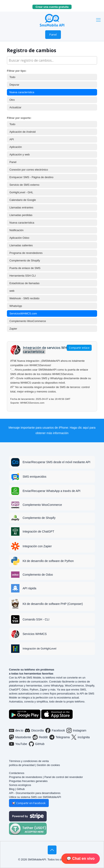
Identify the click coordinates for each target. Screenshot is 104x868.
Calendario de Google (23, 200)
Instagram (76, 730)
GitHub (37, 744)
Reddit (40, 737)
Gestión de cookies (48, 765)
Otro (12, 100)
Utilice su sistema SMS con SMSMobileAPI (35, 797)
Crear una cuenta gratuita (54, 7)
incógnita (81, 737)
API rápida (29, 588)
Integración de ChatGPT (38, 531)
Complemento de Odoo (38, 575)
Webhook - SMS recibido (24, 298)
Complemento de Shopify (25, 260)
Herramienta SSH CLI (23, 276)
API (12, 139)
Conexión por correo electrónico (29, 170)
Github (21, 789)
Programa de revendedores (26, 253)
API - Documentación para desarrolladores (35, 793)
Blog (12, 789)
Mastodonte (20, 737)
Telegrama (60, 737)
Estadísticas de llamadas (24, 283)
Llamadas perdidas (21, 215)
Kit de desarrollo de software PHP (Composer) (53, 604)
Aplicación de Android (22, 132)
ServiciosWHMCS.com (23, 313)
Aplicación (16, 147)
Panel (53, 34)
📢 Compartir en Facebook (29, 803)
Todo (12, 77)
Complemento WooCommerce (28, 321)
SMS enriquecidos (35, 477)
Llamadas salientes (21, 245)
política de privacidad (22, 765)
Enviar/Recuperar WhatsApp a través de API (51, 491)
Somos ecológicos (20, 785)
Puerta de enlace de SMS (25, 268)
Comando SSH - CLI (36, 619)
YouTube (18, 744)
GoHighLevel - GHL (21, 192)
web (12, 291)
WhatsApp (16, 306)
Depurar (14, 85)
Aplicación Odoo (19, 238)
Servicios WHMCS (35, 634)
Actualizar (15, 107)
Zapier (13, 329)
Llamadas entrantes (21, 207)
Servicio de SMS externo (24, 185)
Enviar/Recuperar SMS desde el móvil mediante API (56, 462)
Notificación (16, 230)
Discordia (34, 730)
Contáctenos (17, 773)
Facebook (55, 730)
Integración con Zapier (37, 546)
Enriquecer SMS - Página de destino (31, 177)
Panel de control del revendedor (64, 777)
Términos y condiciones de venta (29, 761)
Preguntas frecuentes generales (28, 781)
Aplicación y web (20, 154)
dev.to (16, 730)
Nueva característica (22, 92)
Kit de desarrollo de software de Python (48, 561)
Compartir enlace (79, 348)
